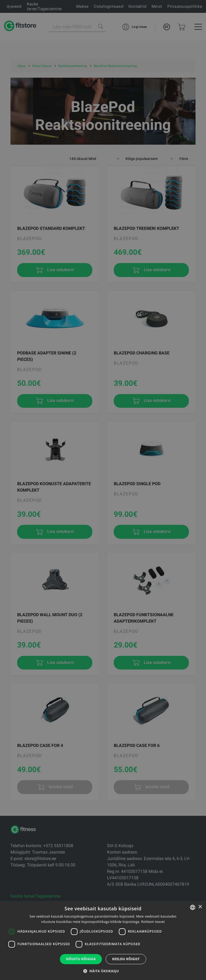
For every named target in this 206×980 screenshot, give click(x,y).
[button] (103, 971)
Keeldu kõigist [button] (126, 959)
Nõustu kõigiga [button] (81, 959)
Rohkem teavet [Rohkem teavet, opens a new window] (153, 922)
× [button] (200, 907)
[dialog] (103, 490)
